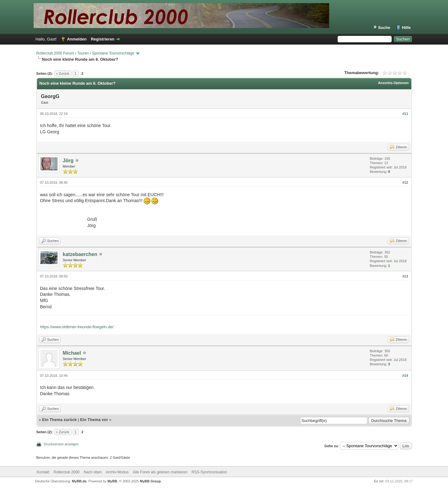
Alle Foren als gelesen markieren (160, 472)
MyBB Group (150, 481)
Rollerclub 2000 (66, 472)
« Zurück (63, 73)
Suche (384, 28)
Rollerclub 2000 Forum (55, 53)
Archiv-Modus (117, 472)
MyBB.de (79, 481)
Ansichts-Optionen (393, 83)
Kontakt (43, 472)
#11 (405, 114)
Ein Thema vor (94, 420)
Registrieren (103, 39)
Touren (83, 53)
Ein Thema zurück (59, 420)
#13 (405, 276)
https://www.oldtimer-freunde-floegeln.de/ (77, 327)
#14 (405, 376)
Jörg (68, 161)
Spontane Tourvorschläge (113, 53)
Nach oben (93, 472)
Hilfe (406, 28)
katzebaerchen (80, 254)
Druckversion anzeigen (61, 444)
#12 (405, 182)
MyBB (112, 481)
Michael (72, 353)
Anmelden (77, 39)
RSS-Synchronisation (209, 472)
